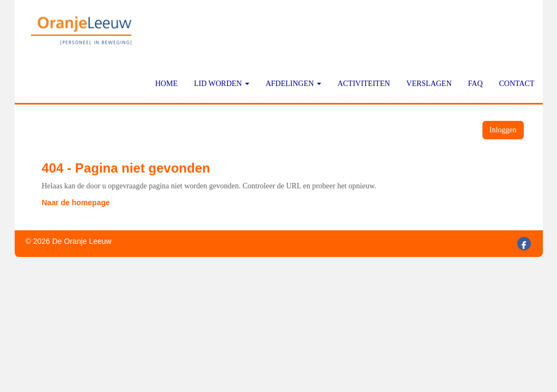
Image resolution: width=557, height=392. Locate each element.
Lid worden (222, 84)
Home (166, 84)
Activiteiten (364, 84)
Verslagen (429, 84)
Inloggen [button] (503, 130)
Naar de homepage (76, 203)
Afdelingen (293, 84)
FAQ (476, 84)
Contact (517, 84)
